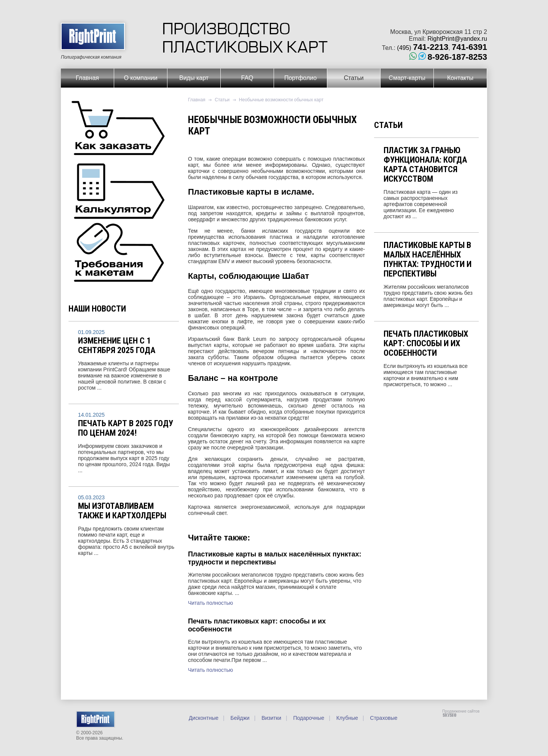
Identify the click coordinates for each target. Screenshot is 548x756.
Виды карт (194, 78)
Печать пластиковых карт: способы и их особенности (426, 343)
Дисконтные (204, 718)
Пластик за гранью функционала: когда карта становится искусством (425, 165)
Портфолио (300, 78)
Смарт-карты (407, 78)
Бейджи (239, 718)
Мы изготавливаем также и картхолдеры (122, 511)
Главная (87, 78)
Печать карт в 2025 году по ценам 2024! (126, 428)
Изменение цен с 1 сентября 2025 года (117, 345)
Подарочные (308, 718)
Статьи (354, 78)
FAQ (247, 78)
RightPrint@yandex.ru (457, 39)
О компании (140, 78)
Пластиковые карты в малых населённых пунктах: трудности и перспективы (428, 259)
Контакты (460, 78)
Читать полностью (210, 603)
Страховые (383, 718)
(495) (423, 48)
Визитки (271, 718)
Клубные (346, 718)
